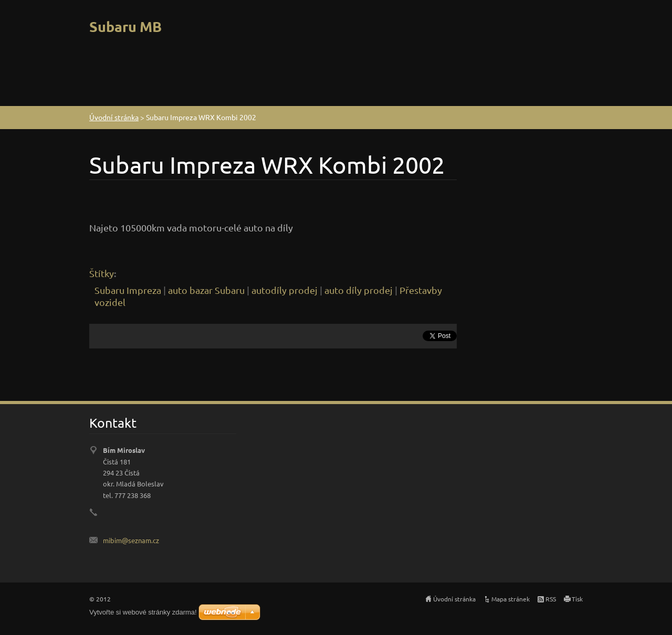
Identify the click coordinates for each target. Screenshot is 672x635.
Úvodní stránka (114, 117)
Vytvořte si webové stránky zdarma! (143, 612)
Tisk (577, 599)
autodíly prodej (285, 290)
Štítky (102, 273)
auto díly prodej (359, 290)
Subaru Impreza (128, 290)
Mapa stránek (511, 599)
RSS (551, 599)
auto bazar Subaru (206, 290)
